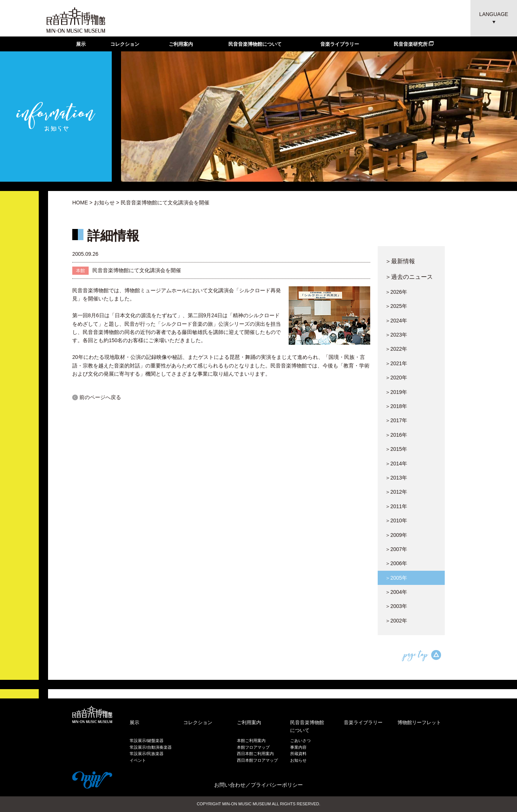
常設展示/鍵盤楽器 (147, 741)
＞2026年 (396, 292)
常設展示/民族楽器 (147, 754)
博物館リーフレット (419, 722)
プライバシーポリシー (277, 785)
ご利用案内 (181, 44)
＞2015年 (396, 449)
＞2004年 (396, 592)
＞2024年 (396, 321)
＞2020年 (396, 378)
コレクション (125, 44)
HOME (80, 203)
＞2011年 (396, 506)
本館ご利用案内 (251, 741)
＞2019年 (396, 392)
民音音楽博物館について (255, 44)
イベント (138, 760)
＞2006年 (396, 563)
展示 (81, 44)
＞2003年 (396, 606)
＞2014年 (396, 464)
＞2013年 (396, 478)
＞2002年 (396, 621)
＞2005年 (396, 578)
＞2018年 (396, 406)
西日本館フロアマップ (257, 760)
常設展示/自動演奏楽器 (151, 747)
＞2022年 (396, 349)
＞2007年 (396, 549)
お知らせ (104, 203)
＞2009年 (396, 535)
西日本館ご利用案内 (255, 754)
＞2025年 (396, 306)
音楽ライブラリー (340, 44)
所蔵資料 (298, 754)
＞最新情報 (400, 261)
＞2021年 (396, 363)
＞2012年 (396, 492)
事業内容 (298, 747)
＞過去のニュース (409, 277)
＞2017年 (396, 420)
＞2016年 (396, 435)
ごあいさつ (300, 741)
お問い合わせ (230, 785)
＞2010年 (396, 520)
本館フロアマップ (253, 747)
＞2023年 (396, 335)
